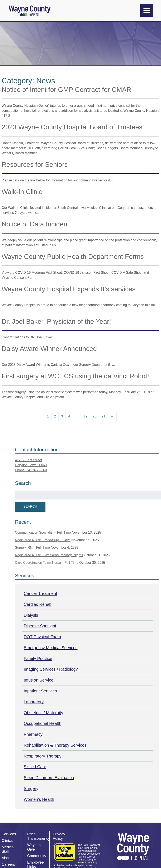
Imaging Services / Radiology (51, 669)
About (7, 858)
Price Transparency (38, 836)
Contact (59, 845)
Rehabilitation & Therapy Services (55, 745)
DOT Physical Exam (42, 637)
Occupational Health (43, 723)
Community (37, 856)
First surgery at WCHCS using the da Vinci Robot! (75, 376)
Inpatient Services (40, 691)
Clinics (7, 841)
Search (30, 507)
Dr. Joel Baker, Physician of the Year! (56, 321)
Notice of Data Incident (35, 224)
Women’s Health (39, 799)
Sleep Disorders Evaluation (49, 778)
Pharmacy (33, 734)
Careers (8, 864)
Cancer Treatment (40, 593)
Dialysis (31, 615)
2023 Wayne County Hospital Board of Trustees (72, 127)
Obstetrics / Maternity (43, 713)
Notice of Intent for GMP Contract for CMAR (67, 90)
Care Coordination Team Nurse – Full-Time (47, 563)
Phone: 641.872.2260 (31, 470)
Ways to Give (34, 847)
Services (9, 834)
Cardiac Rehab (38, 604)
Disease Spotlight (40, 626)
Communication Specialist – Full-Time (43, 532)
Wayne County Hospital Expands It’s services (69, 289)
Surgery (31, 788)
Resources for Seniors (35, 164)
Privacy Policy (59, 836)
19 (86, 416)
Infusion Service (39, 680)
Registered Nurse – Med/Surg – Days (43, 540)
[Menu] (147, 10)
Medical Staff (8, 849)
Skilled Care (35, 767)
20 (94, 416)
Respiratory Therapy (43, 756)
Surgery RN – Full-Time (32, 548)
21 (103, 416)
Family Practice (38, 659)
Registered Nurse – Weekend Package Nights (49, 555)
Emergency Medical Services (51, 648)
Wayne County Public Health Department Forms (73, 257)
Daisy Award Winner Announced (49, 349)
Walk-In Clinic (22, 192)
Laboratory (34, 702)
